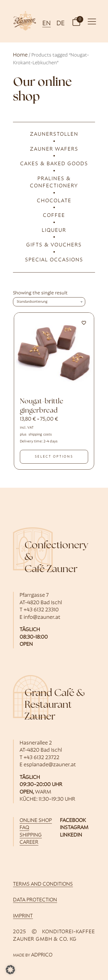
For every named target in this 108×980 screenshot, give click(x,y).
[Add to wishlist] (84, 323)
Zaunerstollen (54, 134)
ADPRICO (42, 955)
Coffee (54, 216)
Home (20, 55)
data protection (35, 900)
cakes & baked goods (54, 164)
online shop (36, 821)
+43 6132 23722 (41, 758)
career (29, 842)
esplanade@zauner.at (50, 765)
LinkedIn (71, 835)
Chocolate (54, 201)
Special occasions (54, 260)
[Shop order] (49, 302)
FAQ (24, 828)
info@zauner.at (42, 618)
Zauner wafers (54, 149)
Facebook (73, 821)
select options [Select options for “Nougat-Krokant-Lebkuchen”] (54, 457)
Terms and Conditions (43, 884)
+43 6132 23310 (41, 610)
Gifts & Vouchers (54, 245)
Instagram (74, 828)
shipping (31, 835)
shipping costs (40, 435)
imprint (23, 916)
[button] (76, 21)
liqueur (54, 231)
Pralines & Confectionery (54, 183)
